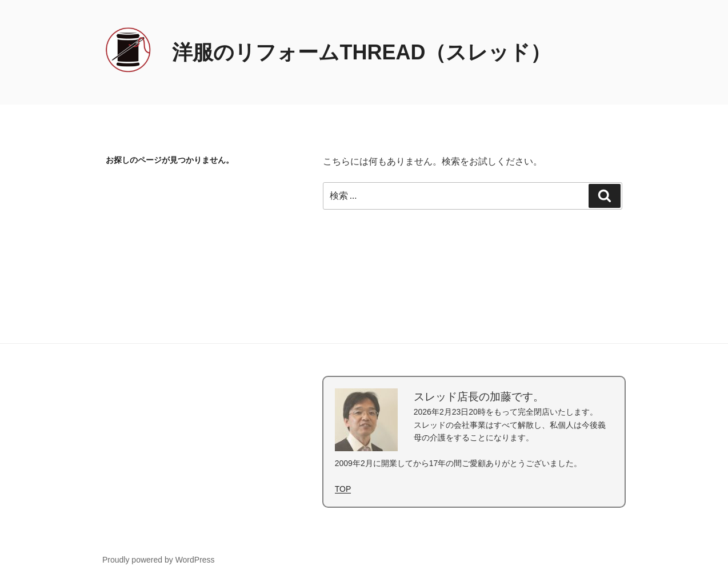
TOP (343, 489)
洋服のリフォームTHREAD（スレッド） (361, 52)
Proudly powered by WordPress (159, 560)
